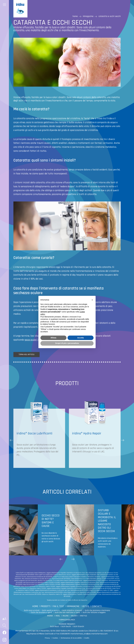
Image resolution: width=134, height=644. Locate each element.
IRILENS (66, 616)
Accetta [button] (81, 338)
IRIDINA (50, 616)
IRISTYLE (84, 616)
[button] (123, 440)
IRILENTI (74, 616)
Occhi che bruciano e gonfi (42, 612)
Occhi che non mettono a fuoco (67, 612)
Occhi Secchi (66, 626)
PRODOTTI (46, 606)
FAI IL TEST (59, 606)
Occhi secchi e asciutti (51, 610)
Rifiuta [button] (53, 338)
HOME (35, 606)
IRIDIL (58, 616)
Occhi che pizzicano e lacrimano (97, 610)
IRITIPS (86, 606)
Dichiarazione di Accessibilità (71, 638)
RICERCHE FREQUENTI (67, 624)
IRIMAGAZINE (73, 606)
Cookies (55, 638)
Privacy (47, 638)
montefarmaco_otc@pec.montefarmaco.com (89, 634)
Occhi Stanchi (79, 626)
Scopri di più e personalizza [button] (67, 343)
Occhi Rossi (54, 626)
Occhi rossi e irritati (32, 610)
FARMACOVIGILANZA (67, 620)
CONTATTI (97, 606)
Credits (87, 638)
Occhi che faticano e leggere (94, 612)
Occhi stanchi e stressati (72, 610)
